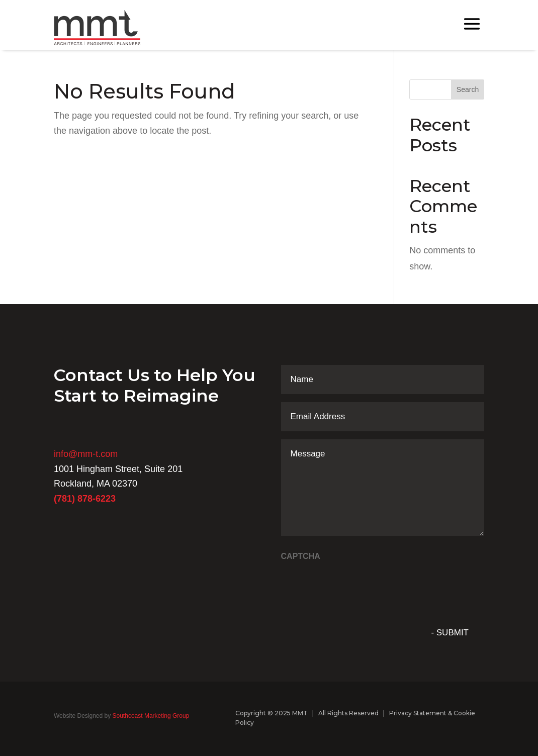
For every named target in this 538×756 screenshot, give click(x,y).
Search (468, 89)
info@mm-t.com (86, 454)
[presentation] (357, 587)
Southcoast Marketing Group (150, 716)
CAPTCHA (301, 556)
